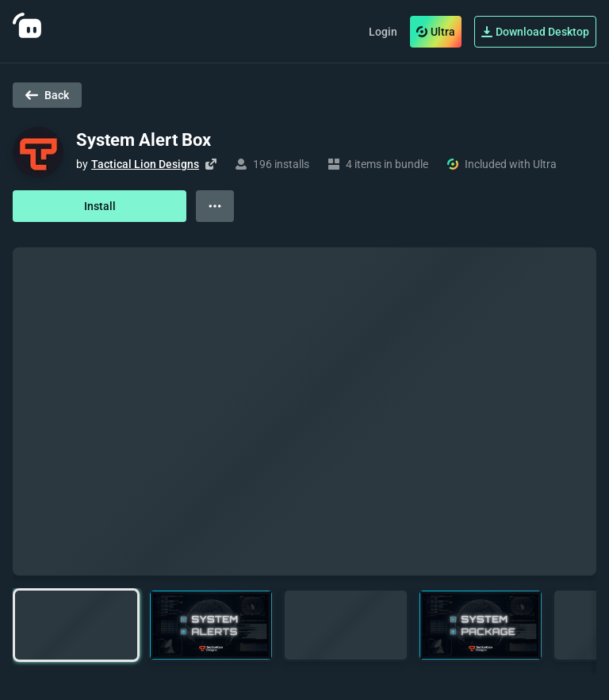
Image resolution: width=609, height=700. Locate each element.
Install (100, 206)
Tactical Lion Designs (145, 164)
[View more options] (215, 206)
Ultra (436, 32)
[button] (76, 625)
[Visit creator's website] (211, 164)
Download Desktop (535, 32)
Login (383, 32)
